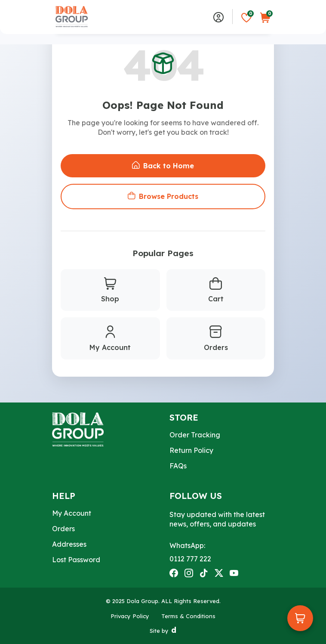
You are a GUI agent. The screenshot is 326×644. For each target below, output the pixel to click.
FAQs (178, 466)
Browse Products (163, 196)
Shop (110, 291)
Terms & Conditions (188, 616)
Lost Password (76, 560)
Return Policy (191, 450)
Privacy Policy (130, 616)
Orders (216, 339)
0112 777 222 (190, 559)
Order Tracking (195, 435)
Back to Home (163, 166)
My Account (110, 339)
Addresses (69, 544)
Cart (216, 291)
